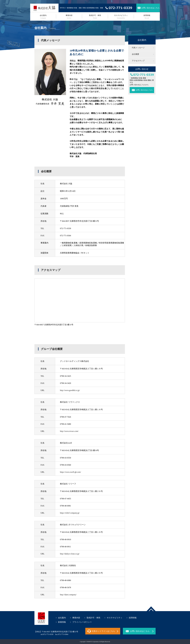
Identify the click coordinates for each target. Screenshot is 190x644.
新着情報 (62, 622)
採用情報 (147, 17)
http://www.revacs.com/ (69, 431)
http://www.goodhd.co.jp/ (70, 390)
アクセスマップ (138, 61)
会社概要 (135, 54)
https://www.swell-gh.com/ (70, 472)
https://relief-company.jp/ (70, 513)
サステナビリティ (121, 17)
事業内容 (69, 17)
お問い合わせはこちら (150, 8)
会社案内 (43, 17)
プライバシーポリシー (82, 622)
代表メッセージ (138, 48)
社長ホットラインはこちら (103, 631)
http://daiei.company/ (68, 595)
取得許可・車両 (95, 17)
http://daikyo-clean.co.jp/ (70, 554)
